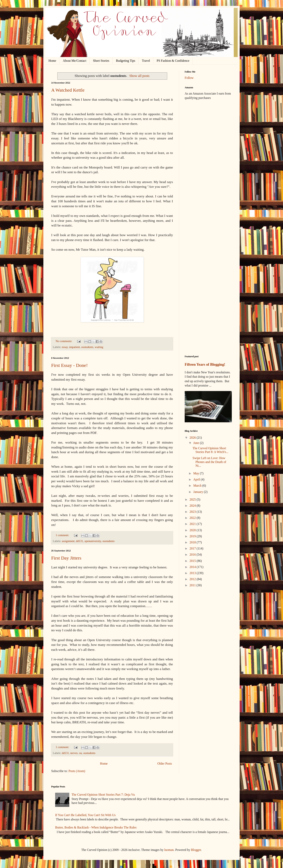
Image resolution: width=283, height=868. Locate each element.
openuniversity (93, 541)
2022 (193, 518)
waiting (99, 347)
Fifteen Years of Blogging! (205, 364)
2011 (193, 585)
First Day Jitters (66, 558)
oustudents (87, 347)
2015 (193, 561)
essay (65, 347)
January (199, 492)
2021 (193, 524)
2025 (193, 499)
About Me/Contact (75, 61)
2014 (193, 567)
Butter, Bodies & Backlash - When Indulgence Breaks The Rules (96, 827)
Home (52, 61)
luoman (169, 850)
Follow (189, 78)
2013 (193, 573)
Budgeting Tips (126, 61)
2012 (193, 579)
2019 (193, 536)
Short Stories (101, 61)
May (197, 473)
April (197, 479)
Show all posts (139, 76)
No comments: (64, 341)
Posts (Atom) (77, 771)
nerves (74, 753)
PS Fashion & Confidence (173, 61)
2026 (193, 438)
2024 (193, 506)
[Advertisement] (208, 165)
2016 (193, 555)
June (197, 443)
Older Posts (165, 764)
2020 (193, 530)
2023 (193, 512)
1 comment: (63, 535)
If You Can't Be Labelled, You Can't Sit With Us (85, 815)
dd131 (79, 541)
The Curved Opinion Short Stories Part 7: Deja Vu (103, 795)
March (198, 486)
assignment (68, 541)
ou (80, 753)
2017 (193, 548)
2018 (193, 542)
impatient (74, 347)
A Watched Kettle (68, 90)
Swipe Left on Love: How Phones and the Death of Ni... (209, 462)
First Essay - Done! (69, 365)
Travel (146, 61)
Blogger (196, 850)
